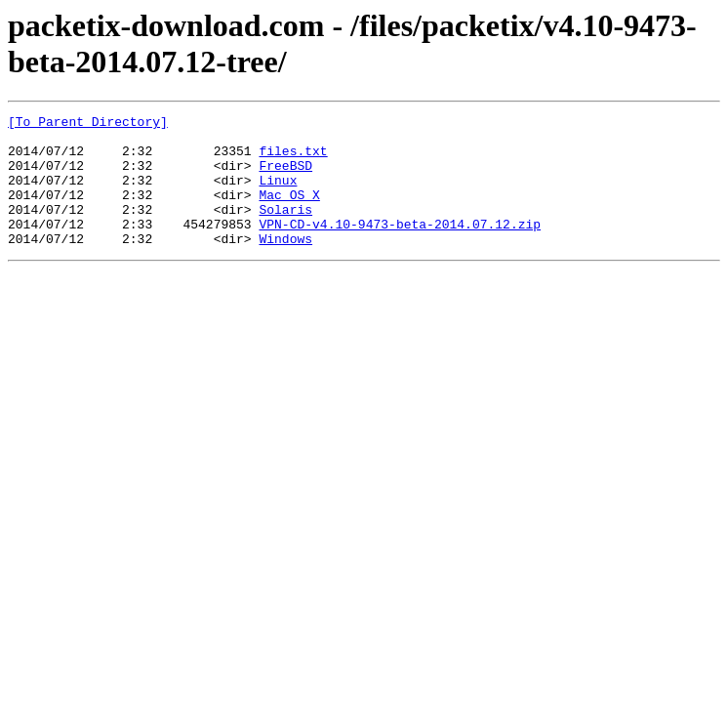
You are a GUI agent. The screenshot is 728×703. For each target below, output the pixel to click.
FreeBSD (285, 177)
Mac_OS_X (289, 212)
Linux (278, 194)
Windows (285, 265)
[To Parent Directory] (88, 124)
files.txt (293, 159)
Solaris (285, 229)
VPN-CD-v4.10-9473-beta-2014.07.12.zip (400, 247)
